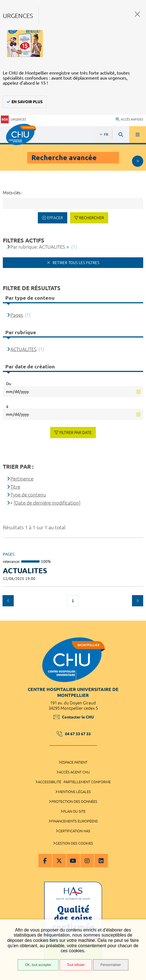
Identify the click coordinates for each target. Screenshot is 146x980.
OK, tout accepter (38, 965)
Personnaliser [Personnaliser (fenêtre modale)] (111, 965)
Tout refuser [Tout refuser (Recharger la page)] (76, 965)
